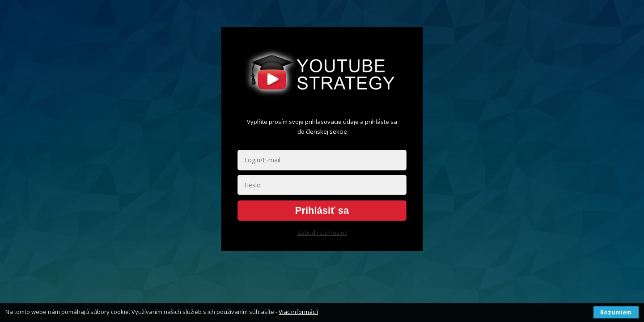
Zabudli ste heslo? (322, 233)
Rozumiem (616, 312)
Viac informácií (298, 312)
